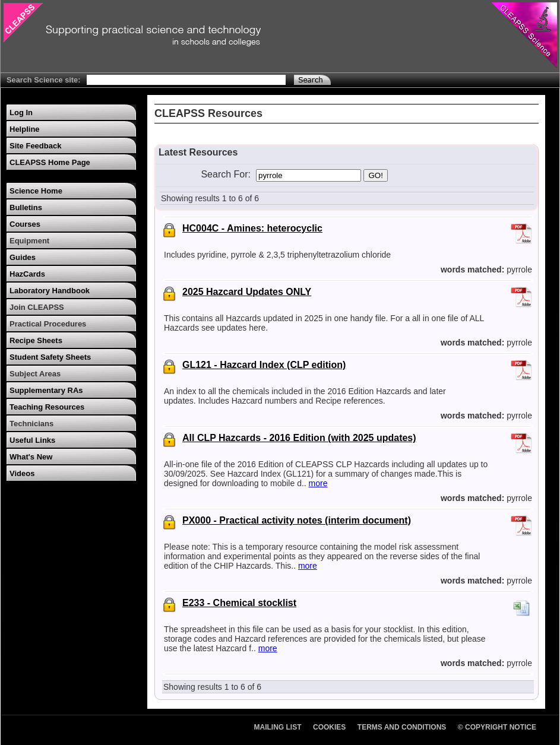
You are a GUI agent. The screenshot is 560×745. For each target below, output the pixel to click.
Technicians (31, 424)
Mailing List (278, 727)
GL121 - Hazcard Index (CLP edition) (264, 365)
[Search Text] (186, 80)
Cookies (329, 727)
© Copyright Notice (497, 727)
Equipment (29, 241)
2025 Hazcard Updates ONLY (247, 292)
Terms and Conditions (402, 727)
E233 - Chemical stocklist (239, 603)
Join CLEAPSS (37, 307)
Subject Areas (35, 374)
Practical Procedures (48, 324)
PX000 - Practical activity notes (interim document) (297, 520)
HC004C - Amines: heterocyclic (252, 228)
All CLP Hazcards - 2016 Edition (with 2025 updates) (299, 438)
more (318, 483)
